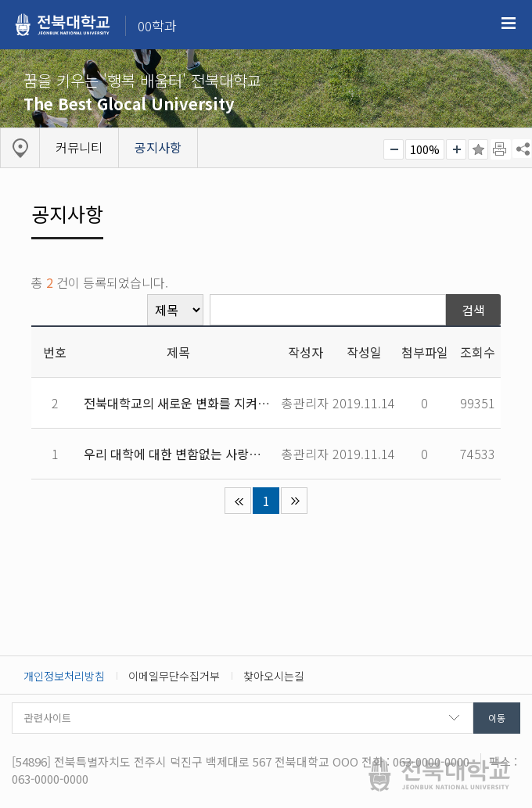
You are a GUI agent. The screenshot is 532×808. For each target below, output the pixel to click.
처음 (238, 501)
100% (425, 149)
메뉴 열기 (509, 23)
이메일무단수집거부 (174, 676)
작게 (394, 149)
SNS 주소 (522, 149)
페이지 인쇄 (501, 149)
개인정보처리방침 (64, 676)
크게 (456, 149)
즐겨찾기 (478, 149)
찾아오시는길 (274, 676)
